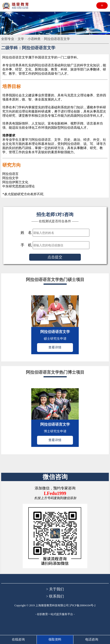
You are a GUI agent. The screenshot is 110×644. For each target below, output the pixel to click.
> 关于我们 (55, 589)
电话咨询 (92, 639)
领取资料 (55, 639)
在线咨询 (18, 639)
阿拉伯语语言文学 (57, 39)
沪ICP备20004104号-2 (83, 605)
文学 (21, 39)
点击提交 (55, 257)
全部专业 (8, 39)
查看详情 (55, 347)
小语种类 (35, 39)
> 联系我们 (55, 596)
